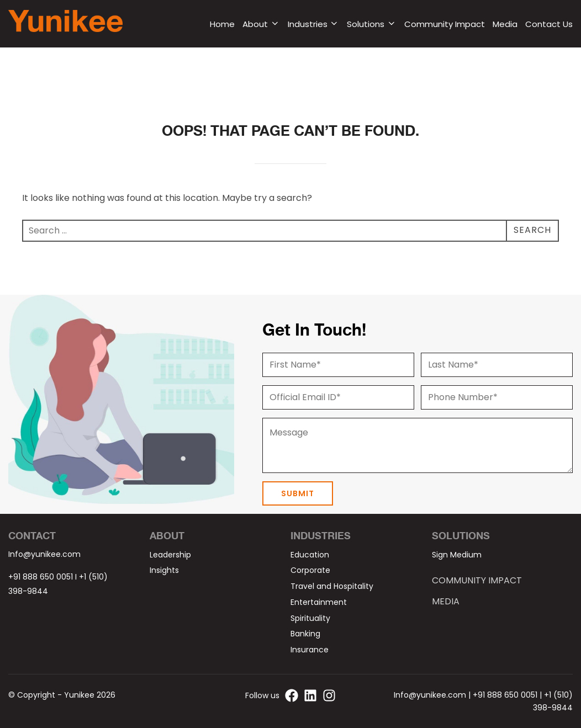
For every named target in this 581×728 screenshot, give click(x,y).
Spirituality (310, 618)
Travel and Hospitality (332, 586)
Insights (164, 570)
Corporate (310, 570)
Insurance (310, 650)
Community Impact (445, 24)
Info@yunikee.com (44, 554)
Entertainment (319, 602)
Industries (314, 24)
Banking (305, 634)
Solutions (372, 24)
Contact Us (549, 24)
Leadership (170, 555)
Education (310, 555)
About (261, 24)
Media (505, 24)
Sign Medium (457, 555)
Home (222, 24)
